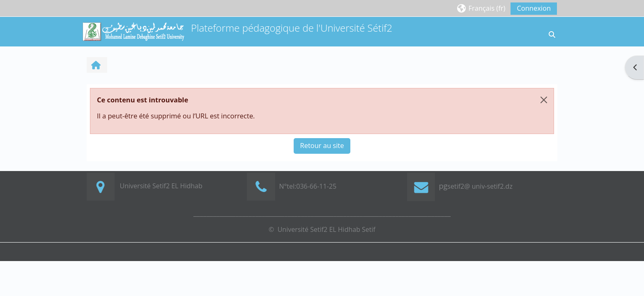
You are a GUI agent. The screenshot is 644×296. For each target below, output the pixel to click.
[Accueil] (133, 31)
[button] (481, 8)
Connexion (534, 8)
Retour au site (322, 145)
